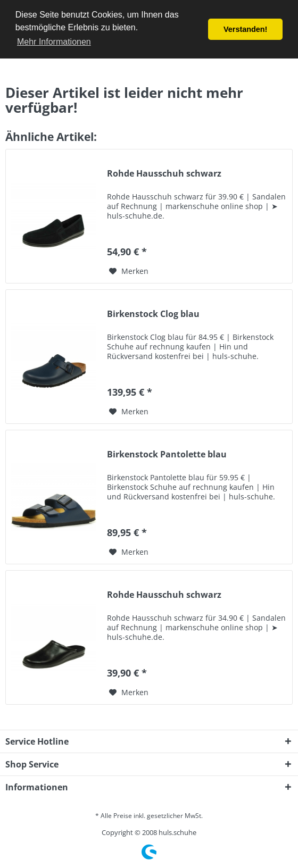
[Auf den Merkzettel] (129, 271)
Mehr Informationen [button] (54, 42)
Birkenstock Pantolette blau (167, 454)
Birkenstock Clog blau (153, 314)
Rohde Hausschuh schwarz (164, 174)
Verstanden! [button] (245, 29)
